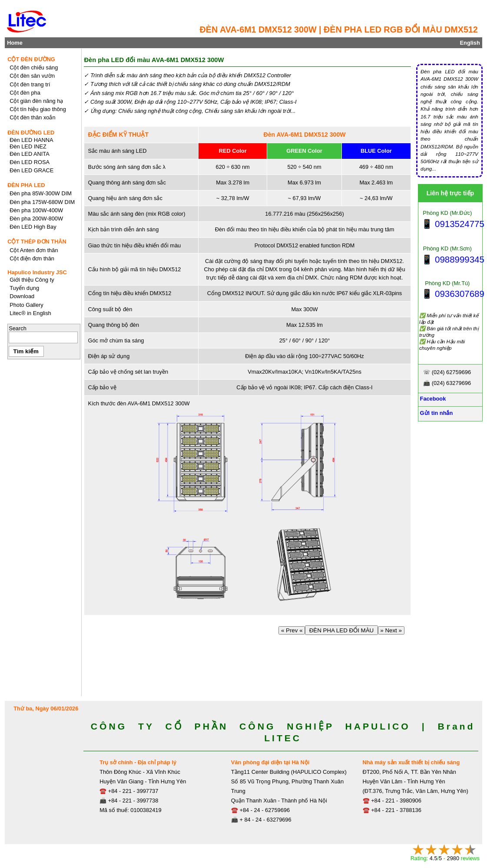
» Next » (391, 630)
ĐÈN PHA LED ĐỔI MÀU (341, 630)
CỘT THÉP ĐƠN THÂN (37, 242)
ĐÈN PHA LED (26, 185)
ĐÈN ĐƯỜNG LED (31, 133)
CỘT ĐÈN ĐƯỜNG (31, 59)
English (470, 43)
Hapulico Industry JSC (37, 272)
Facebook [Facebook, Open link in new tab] (432, 399)
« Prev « (292, 630)
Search (18, 328)
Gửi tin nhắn (436, 413)
